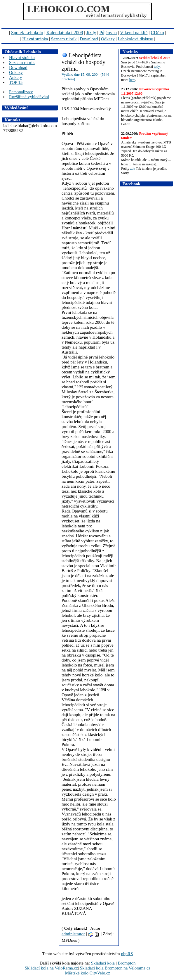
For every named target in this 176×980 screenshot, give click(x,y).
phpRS (127, 954)
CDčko (157, 33)
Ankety (15, 77)
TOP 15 (16, 82)
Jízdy (91, 33)
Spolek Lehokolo (27, 33)
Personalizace (21, 92)
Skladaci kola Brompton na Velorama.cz (115, 968)
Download (89, 39)
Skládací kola (103, 963)
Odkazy (108, 39)
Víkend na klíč (134, 33)
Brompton (126, 963)
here (132, 80)
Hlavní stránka (35, 39)
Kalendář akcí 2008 (65, 33)
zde (133, 169)
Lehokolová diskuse (135, 39)
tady (157, 67)
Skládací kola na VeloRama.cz (51, 968)
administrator (73, 934)
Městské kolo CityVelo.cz (88, 973)
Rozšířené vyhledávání (29, 97)
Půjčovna (108, 33)
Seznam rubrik (64, 39)
